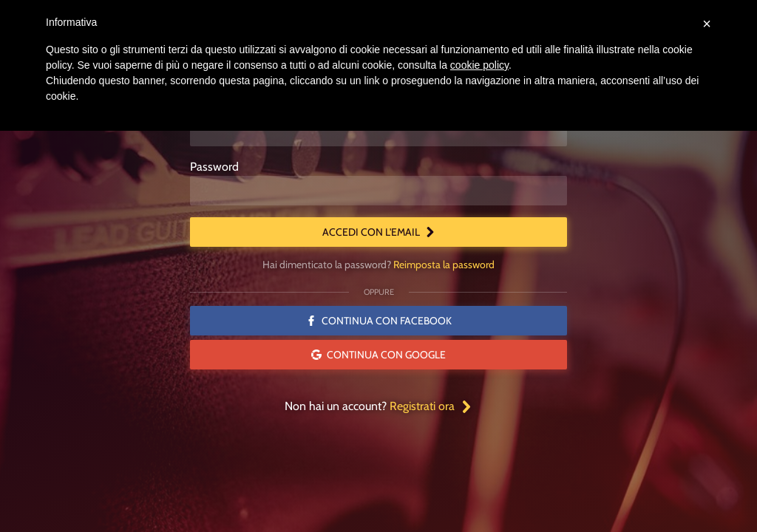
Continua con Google (378, 355)
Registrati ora (431, 406)
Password (214, 167)
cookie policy (479, 65)
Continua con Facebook (379, 321)
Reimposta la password (444, 265)
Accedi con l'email (379, 232)
